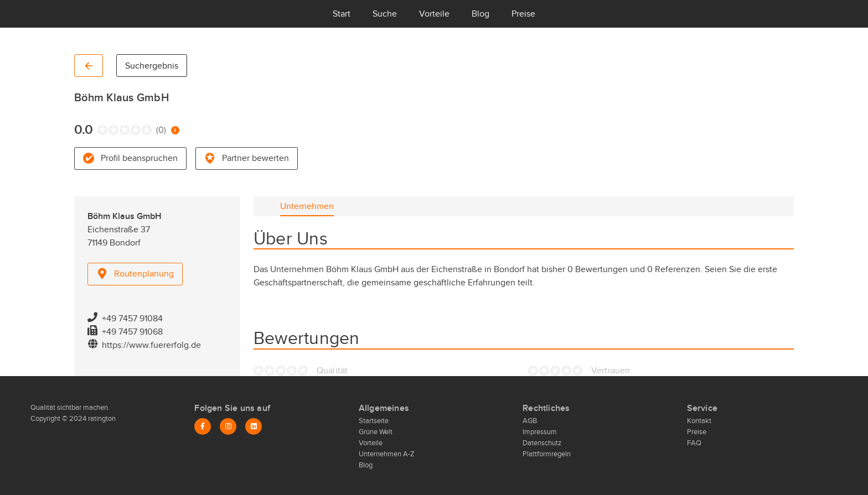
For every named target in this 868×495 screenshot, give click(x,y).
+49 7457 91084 (132, 319)
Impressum (540, 432)
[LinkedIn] (254, 426)
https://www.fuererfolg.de (151, 345)
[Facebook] (203, 426)
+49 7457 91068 (132, 332)
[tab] (307, 206)
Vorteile (434, 14)
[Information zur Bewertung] (175, 130)
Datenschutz (542, 443)
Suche (385, 14)
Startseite (374, 421)
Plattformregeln (547, 454)
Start (342, 14)
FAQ (694, 443)
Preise (523, 14)
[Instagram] (228, 426)
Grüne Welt (376, 432)
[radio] (100, 130)
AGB (530, 421)
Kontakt (699, 421)
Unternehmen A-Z (387, 454)
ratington (101, 419)
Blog (480, 14)
